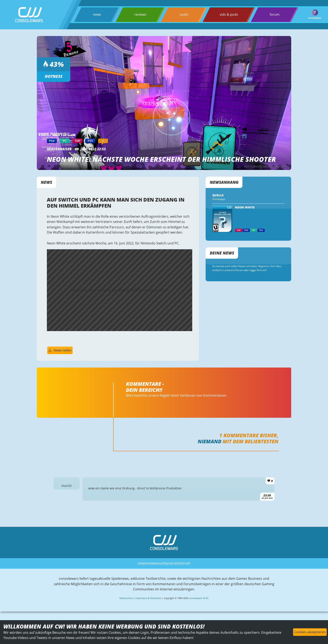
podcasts (173, 563)
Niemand (209, 441)
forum (275, 14)
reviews (140, 14)
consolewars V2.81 (199, 598)
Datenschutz (126, 598)
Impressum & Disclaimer (148, 598)
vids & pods (229, 14)
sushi (184, 14)
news (97, 14)
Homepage (219, 199)
